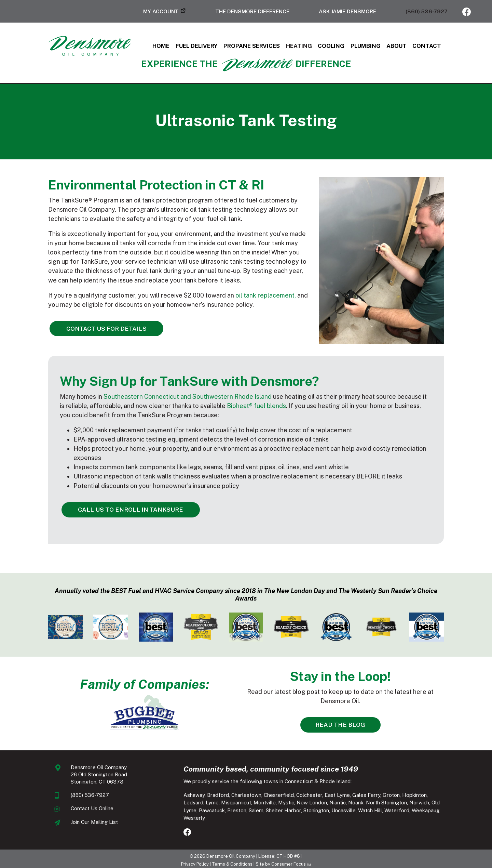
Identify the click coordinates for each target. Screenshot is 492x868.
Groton (385, 796)
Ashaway (188, 796)
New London (268, 804)
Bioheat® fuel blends (208, 425)
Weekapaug (354, 811)
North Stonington (343, 804)
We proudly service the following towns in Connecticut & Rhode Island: (261, 783)
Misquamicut (192, 804)
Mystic (242, 804)
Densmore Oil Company (231, 853)
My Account (161, 11)
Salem (185, 811)
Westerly (381, 811)
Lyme (452, 796)
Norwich (375, 804)
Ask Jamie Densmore (347, 11)
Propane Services (252, 47)
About (410, 47)
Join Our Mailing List (78, 823)
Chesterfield (273, 796)
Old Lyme (399, 804)
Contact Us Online (76, 810)
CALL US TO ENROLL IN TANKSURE (109, 519)
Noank (312, 804)
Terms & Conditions (232, 861)
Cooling (338, 47)
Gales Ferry (360, 796)
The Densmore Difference (252, 11)
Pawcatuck (426, 804)
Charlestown (240, 796)
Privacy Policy (195, 861)
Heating (303, 47)
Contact (443, 47)
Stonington (245, 811)
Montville (221, 804)
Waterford (325, 811)
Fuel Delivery (193, 47)
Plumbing (376, 47)
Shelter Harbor (212, 811)
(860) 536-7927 (427, 11)
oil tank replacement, (247, 298)
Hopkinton (408, 796)
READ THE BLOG (338, 726)
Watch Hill (299, 811)
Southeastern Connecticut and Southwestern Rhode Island (169, 416)
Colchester (303, 796)
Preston (451, 804)
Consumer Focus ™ (291, 861)
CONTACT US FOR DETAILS (87, 331)
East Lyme (331, 796)
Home (154, 47)
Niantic (294, 804)
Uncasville (272, 811)
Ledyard (433, 796)
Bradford (212, 796)
